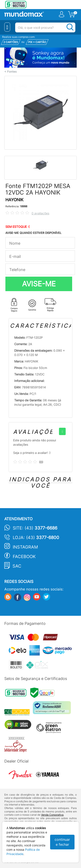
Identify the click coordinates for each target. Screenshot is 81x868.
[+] (62, 431)
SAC (17, 566)
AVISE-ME (39, 284)
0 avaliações (40, 213)
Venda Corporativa (52, 815)
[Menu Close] (7, 27)
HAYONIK (14, 200)
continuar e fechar (62, 842)
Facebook (24, 557)
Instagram (25, 547)
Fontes (12, 72)
